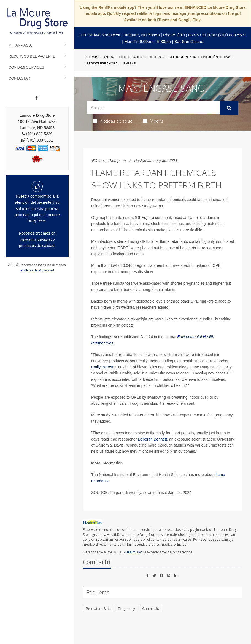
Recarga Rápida (182, 57)
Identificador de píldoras (141, 57)
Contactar (19, 78)
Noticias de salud (113, 121)
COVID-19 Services (26, 67)
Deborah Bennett (152, 439)
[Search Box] (153, 108)
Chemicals (151, 609)
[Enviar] (229, 108)
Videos (153, 121)
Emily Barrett (102, 367)
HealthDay (133, 552)
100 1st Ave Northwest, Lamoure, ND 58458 (119, 35)
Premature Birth (98, 609)
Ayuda (108, 57)
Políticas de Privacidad (37, 270)
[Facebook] (37, 98)
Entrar (130, 63)
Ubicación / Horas (216, 57)
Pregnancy (126, 609)
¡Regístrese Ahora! (102, 63)
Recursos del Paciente (32, 56)
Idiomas (92, 57)
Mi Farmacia (20, 45)
